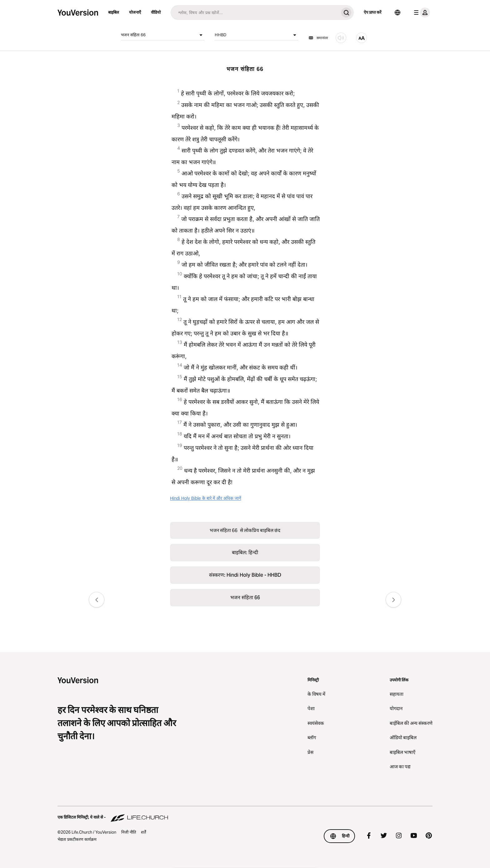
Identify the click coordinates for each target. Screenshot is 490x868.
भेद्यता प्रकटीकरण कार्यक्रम (77, 839)
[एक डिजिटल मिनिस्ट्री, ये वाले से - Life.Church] (245, 814)
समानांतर (318, 38)
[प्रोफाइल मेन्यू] (421, 13)
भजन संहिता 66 (163, 35)
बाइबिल (114, 12)
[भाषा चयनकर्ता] (397, 13)
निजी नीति (129, 832)
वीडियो (156, 12)
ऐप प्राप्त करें (372, 12)
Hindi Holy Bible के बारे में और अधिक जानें (206, 498)
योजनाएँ (135, 12)
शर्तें (143, 832)
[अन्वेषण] (255, 13)
